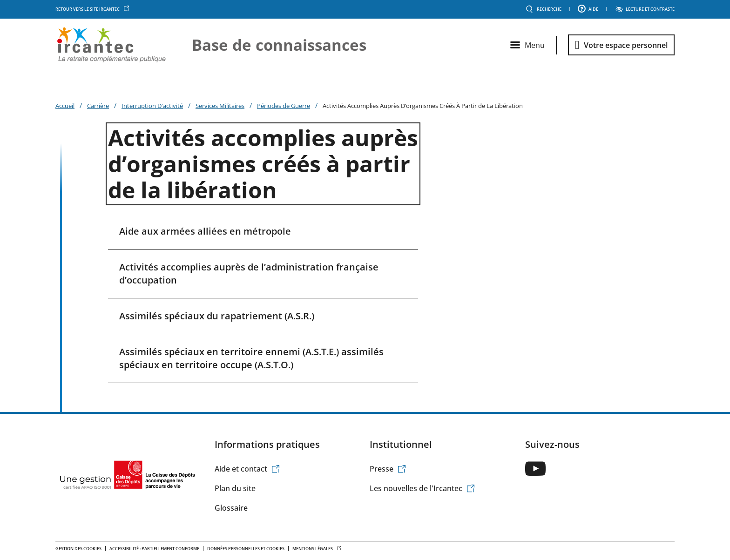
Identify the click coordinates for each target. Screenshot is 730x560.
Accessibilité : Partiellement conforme (154, 549)
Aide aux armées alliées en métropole (205, 231)
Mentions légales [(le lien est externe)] (317, 549)
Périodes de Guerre (284, 106)
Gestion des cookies (78, 549)
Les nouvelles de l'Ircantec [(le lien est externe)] (422, 488)
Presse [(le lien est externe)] (388, 469)
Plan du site (235, 488)
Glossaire (231, 508)
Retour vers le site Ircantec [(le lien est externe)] (92, 9)
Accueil (65, 106)
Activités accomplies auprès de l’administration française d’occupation (249, 273)
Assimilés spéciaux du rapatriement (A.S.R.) (217, 316)
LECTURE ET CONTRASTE (650, 9)
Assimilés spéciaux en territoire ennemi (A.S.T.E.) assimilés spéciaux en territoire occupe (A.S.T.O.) (251, 358)
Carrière (98, 106)
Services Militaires (220, 106)
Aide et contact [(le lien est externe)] (247, 469)
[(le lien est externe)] (535, 469)
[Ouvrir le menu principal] (527, 45)
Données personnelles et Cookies (246, 549)
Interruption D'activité (152, 106)
